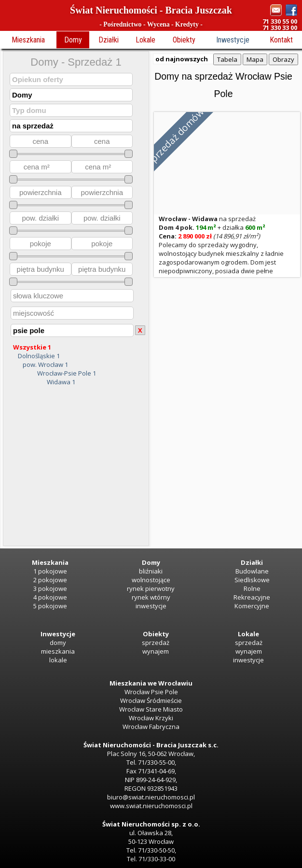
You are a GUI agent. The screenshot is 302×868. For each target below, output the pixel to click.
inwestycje (151, 606)
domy (58, 643)
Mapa (255, 59)
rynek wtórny (151, 597)
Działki (109, 40)
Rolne (252, 588)
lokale (58, 660)
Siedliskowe (252, 580)
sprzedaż (156, 643)
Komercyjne (252, 606)
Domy (73, 40)
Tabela (227, 59)
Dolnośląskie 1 (39, 356)
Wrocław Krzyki (151, 718)
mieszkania (58, 651)
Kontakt (281, 40)
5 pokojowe (50, 606)
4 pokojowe (50, 597)
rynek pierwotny (151, 588)
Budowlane (252, 571)
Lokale (145, 40)
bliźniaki (151, 571)
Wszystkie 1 (32, 347)
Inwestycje (233, 40)
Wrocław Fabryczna (151, 727)
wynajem (156, 651)
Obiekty (184, 40)
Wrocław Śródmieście (151, 700)
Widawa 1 (61, 382)
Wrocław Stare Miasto (151, 709)
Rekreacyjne (252, 597)
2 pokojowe (50, 580)
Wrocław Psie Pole (151, 692)
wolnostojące (151, 580)
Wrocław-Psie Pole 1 (67, 373)
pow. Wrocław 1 (45, 364)
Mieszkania (28, 40)
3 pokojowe (50, 588)
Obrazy (283, 59)
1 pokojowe (50, 571)
